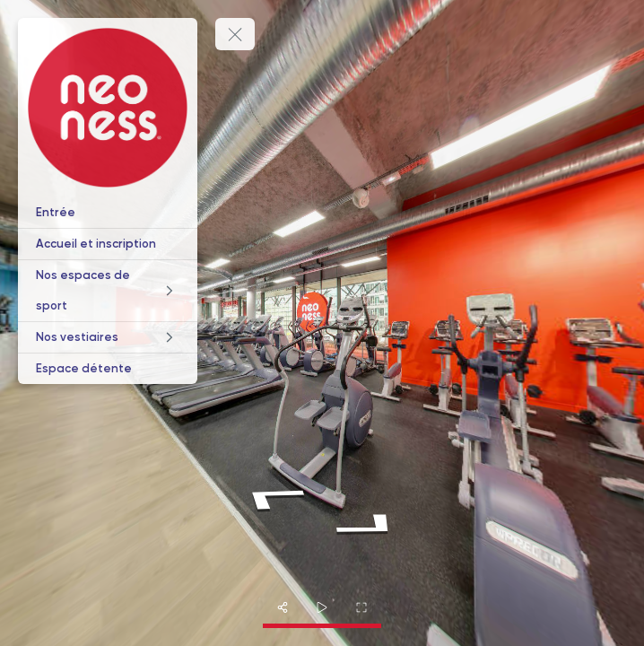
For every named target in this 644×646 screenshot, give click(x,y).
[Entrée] (108, 213)
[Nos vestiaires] (108, 337)
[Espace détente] (108, 369)
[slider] (322, 607)
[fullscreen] (361, 607)
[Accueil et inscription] (108, 244)
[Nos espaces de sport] (108, 291)
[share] (283, 607)
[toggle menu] (235, 34)
